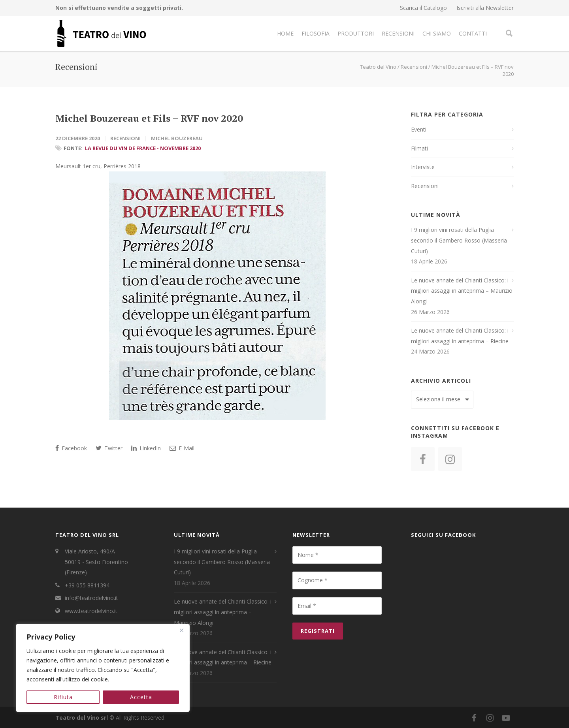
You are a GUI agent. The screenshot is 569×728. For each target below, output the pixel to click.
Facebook (71, 448)
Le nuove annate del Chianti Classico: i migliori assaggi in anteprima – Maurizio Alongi (462, 291)
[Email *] (337, 606)
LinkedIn (146, 448)
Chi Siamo (437, 33)
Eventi (419, 129)
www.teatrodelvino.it (91, 611)
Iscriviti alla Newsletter (485, 8)
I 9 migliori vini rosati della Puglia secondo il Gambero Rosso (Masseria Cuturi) (459, 240)
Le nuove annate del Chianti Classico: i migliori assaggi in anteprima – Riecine (460, 336)
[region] (103, 668)
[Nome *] (337, 555)
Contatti (473, 33)
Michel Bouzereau (177, 138)
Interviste (423, 167)
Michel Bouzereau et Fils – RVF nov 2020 (149, 118)
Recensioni (398, 33)
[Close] (181, 630)
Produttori (356, 33)
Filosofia (316, 33)
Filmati (419, 148)
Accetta (141, 697)
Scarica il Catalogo (423, 8)
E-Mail (182, 448)
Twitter (109, 448)
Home (285, 33)
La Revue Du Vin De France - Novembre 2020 (143, 148)
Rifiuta (63, 697)
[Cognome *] (337, 580)
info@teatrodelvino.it (91, 598)
